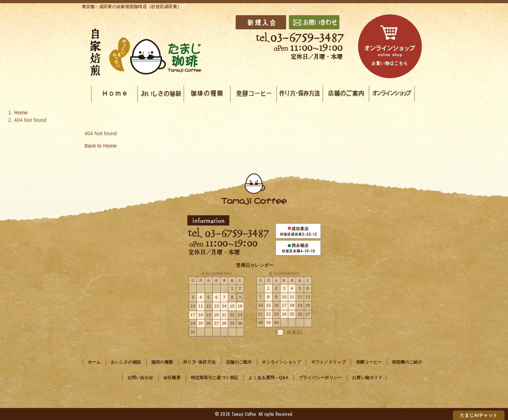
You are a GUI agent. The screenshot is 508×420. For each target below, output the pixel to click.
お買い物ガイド (367, 378)
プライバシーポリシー (320, 378)
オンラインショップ (281, 362)
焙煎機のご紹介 (407, 362)
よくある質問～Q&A (268, 378)
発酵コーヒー (369, 362)
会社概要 (172, 378)
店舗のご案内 (239, 362)
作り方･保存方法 (199, 362)
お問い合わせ (140, 378)
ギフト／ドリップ (328, 362)
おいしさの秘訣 (126, 362)
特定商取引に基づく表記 (215, 378)
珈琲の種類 (162, 362)
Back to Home (100, 146)
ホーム (94, 362)
